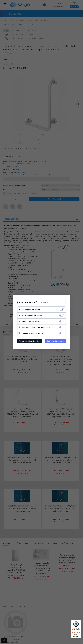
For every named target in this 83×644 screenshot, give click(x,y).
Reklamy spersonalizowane (32, 333)
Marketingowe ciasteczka (32, 315)
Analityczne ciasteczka (31, 321)
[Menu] (80, 622)
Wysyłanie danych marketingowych (36, 327)
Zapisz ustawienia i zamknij (29, 341)
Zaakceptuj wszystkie (56, 341)
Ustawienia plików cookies (33, 302)
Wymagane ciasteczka (31, 309)
